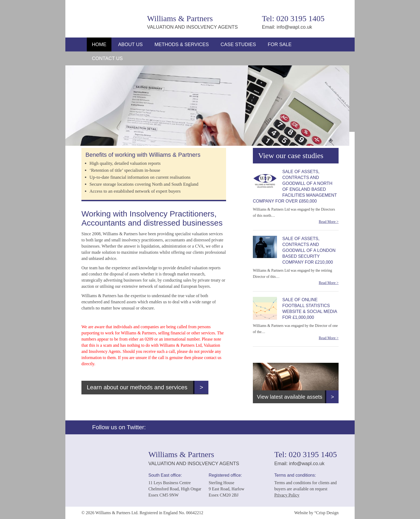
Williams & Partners (112, 17)
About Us (130, 44)
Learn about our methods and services (148, 387)
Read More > (329, 222)
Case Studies (238, 44)
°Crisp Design (327, 513)
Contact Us (107, 58)
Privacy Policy (287, 495)
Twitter (332, 22)
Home (99, 44)
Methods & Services (182, 44)
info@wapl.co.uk (294, 27)
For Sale (280, 44)
